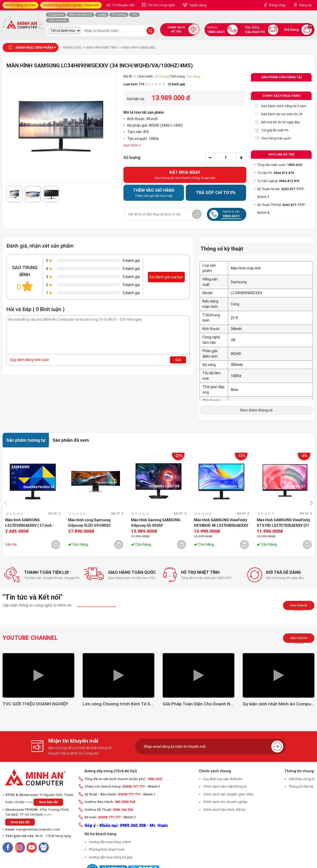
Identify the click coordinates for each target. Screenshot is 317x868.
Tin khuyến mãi (123, 5)
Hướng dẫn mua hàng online (110, 842)
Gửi (178, 360)
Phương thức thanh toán (107, 849)
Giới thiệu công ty (302, 779)
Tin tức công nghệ (161, 5)
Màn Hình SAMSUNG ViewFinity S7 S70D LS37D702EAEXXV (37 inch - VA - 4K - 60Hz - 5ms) (283, 523)
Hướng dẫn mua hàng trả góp (111, 857)
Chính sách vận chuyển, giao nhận (228, 794)
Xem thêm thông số (256, 410)
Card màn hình (58, 20)
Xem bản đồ (48, 802)
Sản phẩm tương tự (26, 440)
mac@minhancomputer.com (38, 829)
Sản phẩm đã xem (71, 440)
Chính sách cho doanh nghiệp (225, 802)
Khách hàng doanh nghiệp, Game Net (71, 5)
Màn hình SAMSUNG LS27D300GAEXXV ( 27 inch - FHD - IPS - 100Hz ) (30, 523)
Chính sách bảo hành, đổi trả (224, 810)
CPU (134, 15)
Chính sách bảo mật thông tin (225, 786)
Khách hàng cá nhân (21, 5)
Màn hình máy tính (81, 15)
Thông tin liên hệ (301, 786)
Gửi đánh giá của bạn (166, 277)
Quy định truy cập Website (223, 779)
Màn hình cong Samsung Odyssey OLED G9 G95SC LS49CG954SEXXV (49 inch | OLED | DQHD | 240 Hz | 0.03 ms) (95, 523)
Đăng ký (305, 5)
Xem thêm (299, 605)
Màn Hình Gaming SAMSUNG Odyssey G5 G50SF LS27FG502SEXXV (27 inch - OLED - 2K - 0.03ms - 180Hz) (156, 523)
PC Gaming (119, 15)
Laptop (102, 15)
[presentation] (7, 503)
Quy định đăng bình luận (30, 360)
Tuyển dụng (198, 5)
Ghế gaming (56, 15)
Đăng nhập (277, 5)
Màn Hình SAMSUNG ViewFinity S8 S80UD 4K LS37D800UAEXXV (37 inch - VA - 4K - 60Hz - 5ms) (221, 523)
